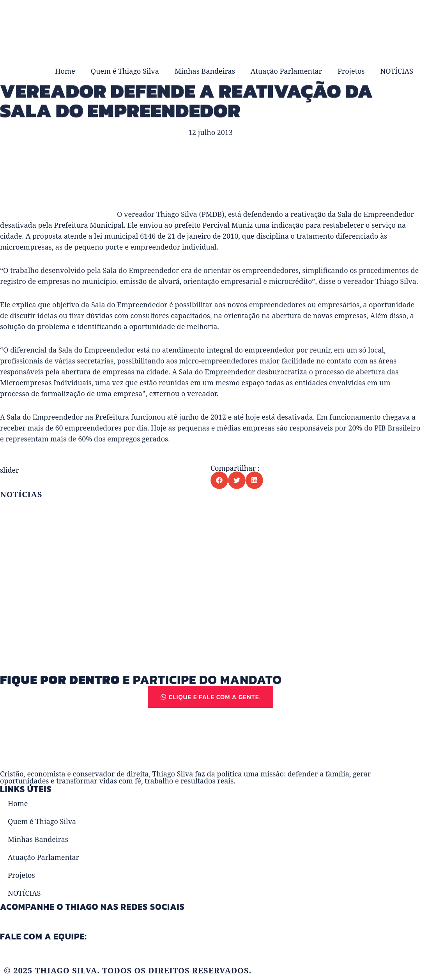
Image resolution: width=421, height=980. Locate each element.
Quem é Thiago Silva (125, 71)
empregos (124, 439)
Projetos (351, 71)
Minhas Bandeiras (205, 71)
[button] (219, 480)
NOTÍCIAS (397, 71)
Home (65, 71)
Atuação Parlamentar (286, 71)
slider (10, 470)
